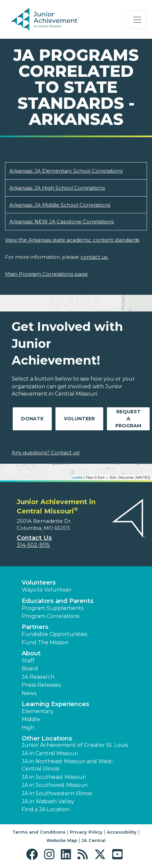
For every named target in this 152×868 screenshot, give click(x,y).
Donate (32, 419)
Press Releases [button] (41, 685)
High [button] (28, 728)
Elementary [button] (38, 711)
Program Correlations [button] (50, 616)
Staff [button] (28, 661)
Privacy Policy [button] (86, 832)
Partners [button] (35, 627)
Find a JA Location (46, 809)
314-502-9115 (33, 545)
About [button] (31, 653)
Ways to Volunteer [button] (47, 590)
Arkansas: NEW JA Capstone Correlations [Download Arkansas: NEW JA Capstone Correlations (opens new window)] (61, 222)
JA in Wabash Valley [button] (48, 801)
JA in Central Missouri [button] (50, 753)
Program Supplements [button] (53, 608)
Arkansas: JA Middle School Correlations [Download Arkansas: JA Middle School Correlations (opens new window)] (60, 205)
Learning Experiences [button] (55, 704)
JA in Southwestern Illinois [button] (57, 793)
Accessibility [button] (122, 832)
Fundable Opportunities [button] (54, 634)
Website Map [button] (62, 840)
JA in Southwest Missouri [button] (55, 785)
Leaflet (77, 477)
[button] (34, 854)
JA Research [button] (38, 677)
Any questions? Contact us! (46, 453)
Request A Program (128, 419)
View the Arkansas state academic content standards (72, 240)
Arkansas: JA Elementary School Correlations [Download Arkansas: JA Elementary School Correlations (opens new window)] (66, 171)
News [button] (29, 693)
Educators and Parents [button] (58, 601)
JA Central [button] (94, 840)
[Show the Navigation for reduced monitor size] (137, 20)
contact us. (94, 257)
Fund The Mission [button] (45, 642)
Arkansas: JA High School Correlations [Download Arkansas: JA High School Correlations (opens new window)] (57, 188)
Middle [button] (31, 719)
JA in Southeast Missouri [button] (54, 777)
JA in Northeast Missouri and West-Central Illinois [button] (68, 765)
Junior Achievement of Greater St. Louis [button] (75, 745)
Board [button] (30, 669)
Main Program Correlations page (46, 274)
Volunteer (79, 419)
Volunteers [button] (39, 583)
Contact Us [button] (34, 538)
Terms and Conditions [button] (39, 832)
